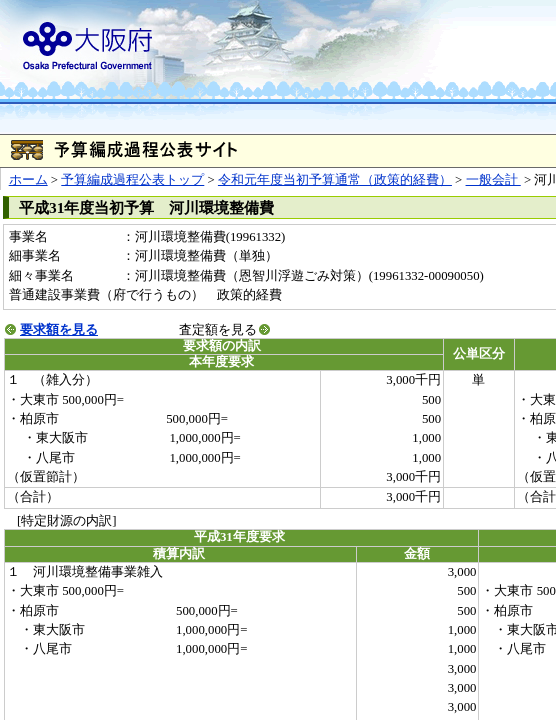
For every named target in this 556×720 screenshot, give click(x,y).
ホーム (28, 180)
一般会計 (493, 180)
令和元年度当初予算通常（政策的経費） (335, 180)
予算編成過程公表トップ (132, 180)
